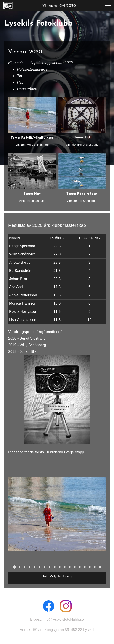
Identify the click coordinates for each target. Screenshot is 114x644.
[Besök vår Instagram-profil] (66, 606)
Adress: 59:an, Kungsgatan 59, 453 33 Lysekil (57, 630)
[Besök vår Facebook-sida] (49, 606)
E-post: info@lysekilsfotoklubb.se (57, 619)
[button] (108, 5)
